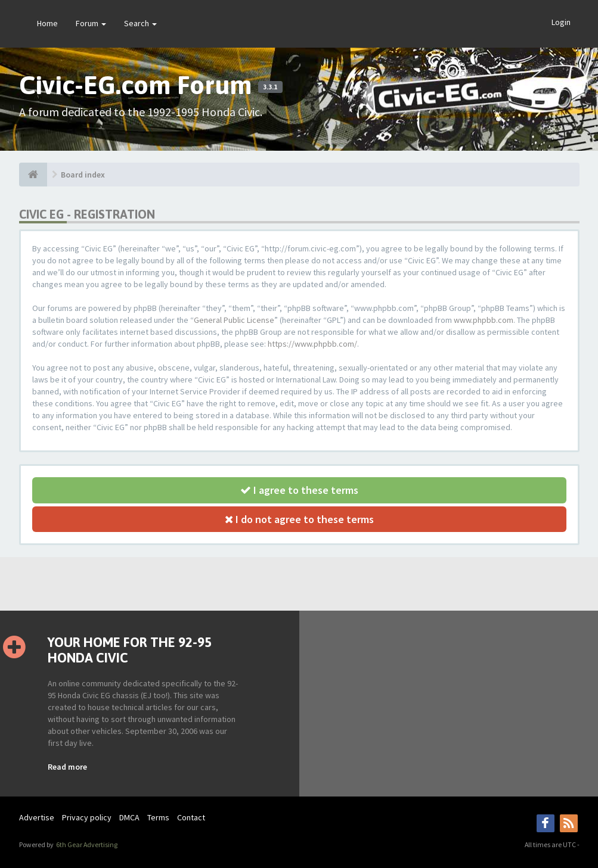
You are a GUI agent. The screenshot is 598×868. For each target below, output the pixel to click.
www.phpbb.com (484, 320)
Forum (91, 23)
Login (561, 22)
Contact (191, 817)
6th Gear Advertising (86, 844)
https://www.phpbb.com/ (312, 344)
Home (47, 23)
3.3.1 (270, 87)
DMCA (129, 817)
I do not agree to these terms (299, 519)
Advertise (37, 817)
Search (140, 23)
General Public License (234, 320)
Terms (158, 817)
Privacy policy (87, 817)
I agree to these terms (299, 490)
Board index (83, 175)
